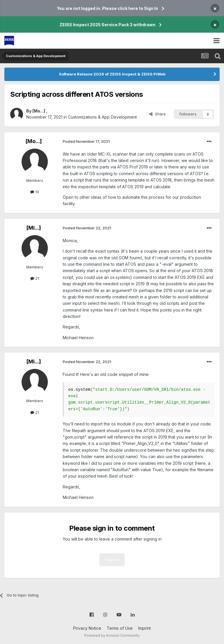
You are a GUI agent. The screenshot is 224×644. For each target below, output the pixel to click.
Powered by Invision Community (112, 635)
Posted (86, 141)
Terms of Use (120, 628)
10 (35, 192)
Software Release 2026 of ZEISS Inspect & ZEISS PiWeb (112, 74)
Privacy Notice (87, 628)
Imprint (145, 628)
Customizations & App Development (102, 117)
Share (157, 114)
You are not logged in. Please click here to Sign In (107, 8)
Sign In (112, 560)
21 (35, 278)
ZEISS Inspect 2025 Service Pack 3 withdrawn (107, 25)
